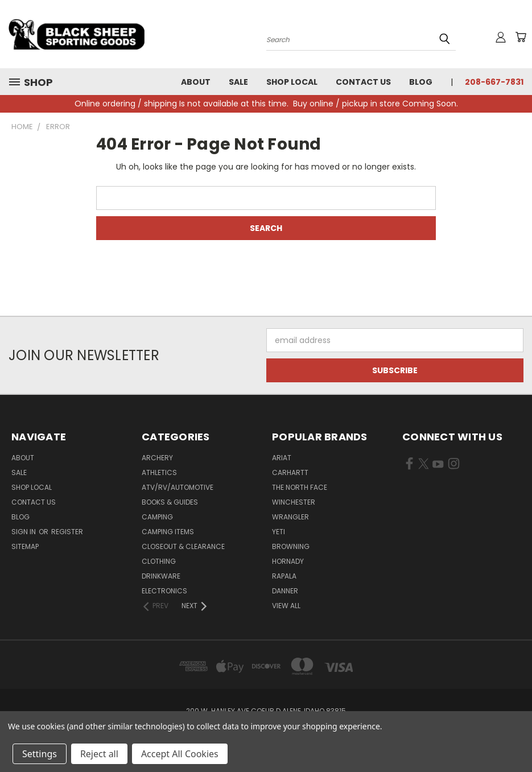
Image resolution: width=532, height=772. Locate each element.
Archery (157, 458)
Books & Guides (170, 502)
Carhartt (290, 472)
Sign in (24, 532)
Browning (291, 546)
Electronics (164, 591)
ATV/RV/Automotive (178, 487)
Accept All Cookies (180, 754)
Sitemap (25, 546)
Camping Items (168, 532)
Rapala (284, 576)
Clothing (159, 561)
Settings (40, 754)
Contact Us (363, 82)
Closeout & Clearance (183, 546)
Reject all (99, 754)
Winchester (294, 502)
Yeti (279, 532)
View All (286, 606)
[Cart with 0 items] (521, 37)
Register (67, 532)
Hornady (288, 561)
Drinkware (161, 576)
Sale (238, 82)
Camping (157, 517)
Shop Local (292, 82)
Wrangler (290, 517)
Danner (285, 591)
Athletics (159, 472)
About (196, 82)
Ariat (282, 458)
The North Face (300, 487)
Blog (421, 82)
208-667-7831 (494, 82)
